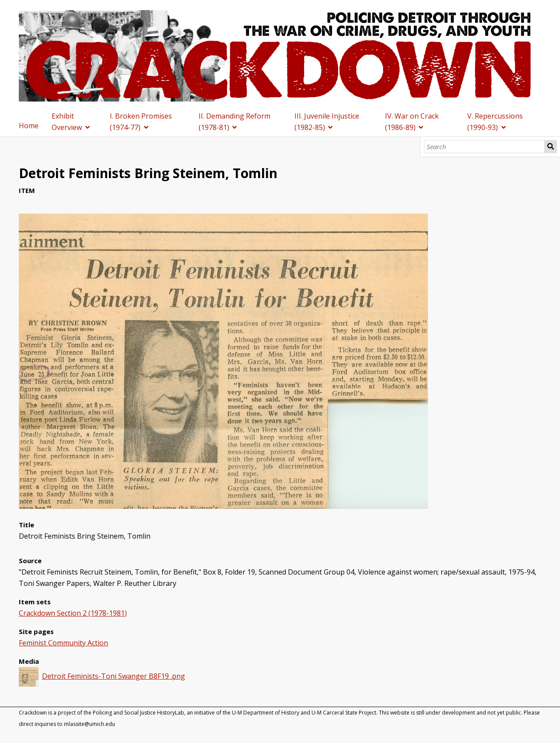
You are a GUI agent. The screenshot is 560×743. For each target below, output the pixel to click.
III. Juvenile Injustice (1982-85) (327, 122)
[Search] (485, 147)
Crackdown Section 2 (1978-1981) (73, 613)
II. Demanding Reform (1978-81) (234, 122)
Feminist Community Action (63, 643)
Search (551, 147)
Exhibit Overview (67, 122)
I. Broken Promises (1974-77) (141, 122)
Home (29, 126)
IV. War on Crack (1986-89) (412, 122)
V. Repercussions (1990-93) (495, 122)
